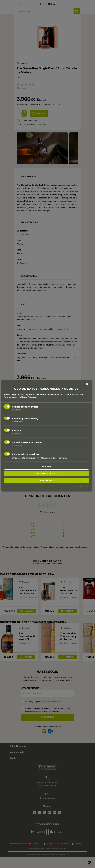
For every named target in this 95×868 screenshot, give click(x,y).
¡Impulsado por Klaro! (81, 486)
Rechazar (46, 467)
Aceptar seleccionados (46, 474)
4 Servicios (17, 433)
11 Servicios (17, 422)
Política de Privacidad (27, 397)
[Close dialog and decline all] (87, 384)
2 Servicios (17, 445)
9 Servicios (17, 410)
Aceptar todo (46, 480)
